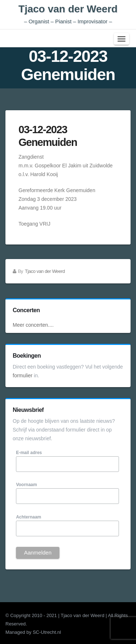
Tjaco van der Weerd (68, 14)
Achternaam (28, 517)
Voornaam (26, 485)
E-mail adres (29, 453)
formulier (22, 375)
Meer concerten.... (33, 325)
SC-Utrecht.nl (47, 632)
